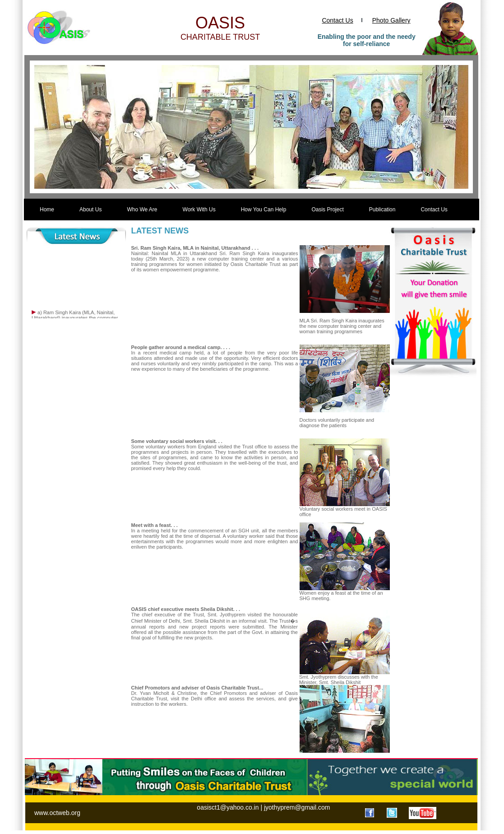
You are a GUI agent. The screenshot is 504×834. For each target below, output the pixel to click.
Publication (382, 210)
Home (47, 210)
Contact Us (337, 20)
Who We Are (142, 210)
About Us (90, 210)
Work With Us (199, 210)
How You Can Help (264, 210)
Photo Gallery (391, 20)
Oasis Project (327, 210)
